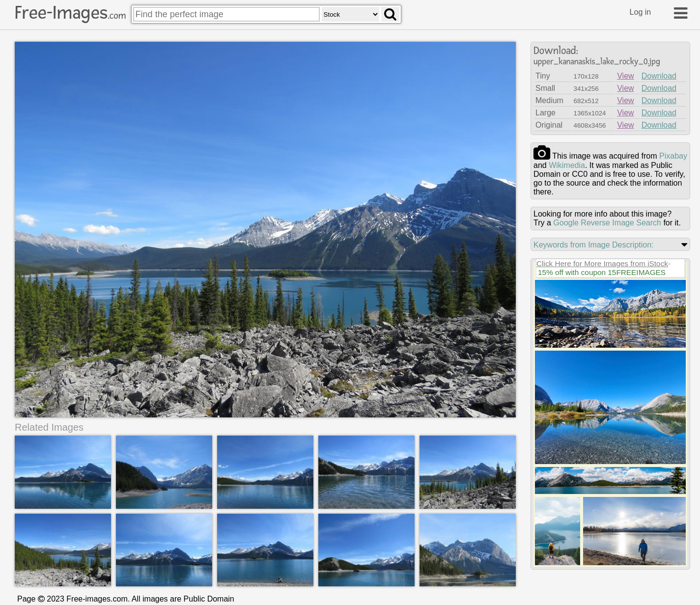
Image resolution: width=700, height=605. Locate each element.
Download (659, 76)
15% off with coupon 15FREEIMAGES (602, 272)
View (625, 76)
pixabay (673, 156)
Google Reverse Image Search (607, 223)
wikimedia (567, 165)
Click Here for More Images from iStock (602, 263)
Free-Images (70, 13)
